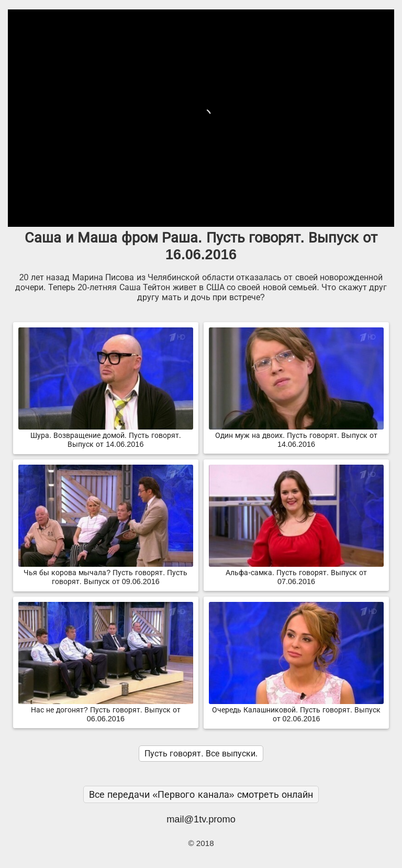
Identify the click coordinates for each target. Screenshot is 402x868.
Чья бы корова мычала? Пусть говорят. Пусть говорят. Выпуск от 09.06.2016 (106, 573)
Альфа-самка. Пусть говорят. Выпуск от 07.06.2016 (296, 573)
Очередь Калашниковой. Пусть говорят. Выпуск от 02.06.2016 (296, 710)
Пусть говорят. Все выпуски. (201, 754)
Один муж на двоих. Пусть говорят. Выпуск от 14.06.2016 (296, 436)
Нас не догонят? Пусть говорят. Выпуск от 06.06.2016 (106, 710)
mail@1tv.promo (201, 819)
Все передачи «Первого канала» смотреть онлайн (201, 794)
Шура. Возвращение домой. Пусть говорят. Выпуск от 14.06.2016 (106, 436)
